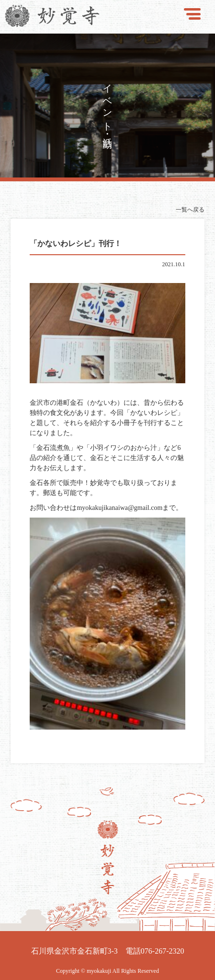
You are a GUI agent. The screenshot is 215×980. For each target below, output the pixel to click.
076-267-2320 (163, 951)
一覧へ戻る (190, 210)
